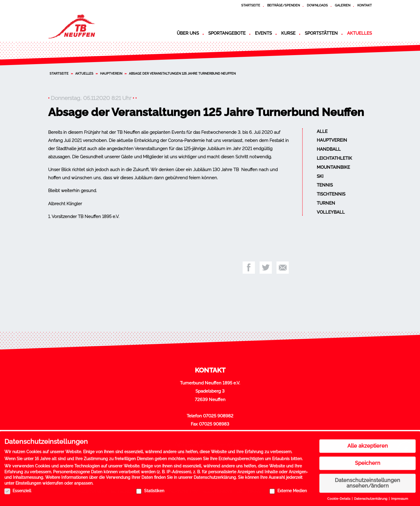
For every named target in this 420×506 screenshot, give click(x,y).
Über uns (188, 33)
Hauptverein (111, 73)
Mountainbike (333, 167)
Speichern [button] (368, 461)
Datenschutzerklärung (215, 475)
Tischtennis (331, 194)
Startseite (251, 5)
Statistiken (150, 489)
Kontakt (365, 5)
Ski (320, 176)
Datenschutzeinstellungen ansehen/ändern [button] (367, 481)
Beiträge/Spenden (283, 5)
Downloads (317, 5)
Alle (322, 131)
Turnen (326, 203)
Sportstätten (321, 33)
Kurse (288, 33)
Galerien (343, 5)
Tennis (325, 185)
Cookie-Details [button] (339, 497)
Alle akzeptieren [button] (368, 444)
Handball (329, 149)
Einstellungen (28, 481)
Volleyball (331, 212)
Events (263, 33)
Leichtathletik (334, 158)
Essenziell (18, 489)
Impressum (400, 497)
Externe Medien (288, 489)
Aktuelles (359, 33)
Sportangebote (227, 33)
